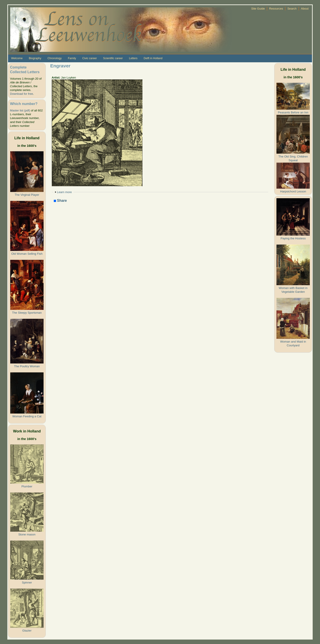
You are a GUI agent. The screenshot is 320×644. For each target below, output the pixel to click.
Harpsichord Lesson (293, 191)
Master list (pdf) (20, 110)
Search (292, 9)
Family (72, 58)
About (305, 9)
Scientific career (113, 58)
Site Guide (258, 9)
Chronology (55, 58)
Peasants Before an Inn (293, 112)
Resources (276, 9)
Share (60, 201)
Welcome (17, 58)
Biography (35, 58)
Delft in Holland (153, 58)
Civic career (90, 58)
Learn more (64, 192)
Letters (133, 58)
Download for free (21, 94)
